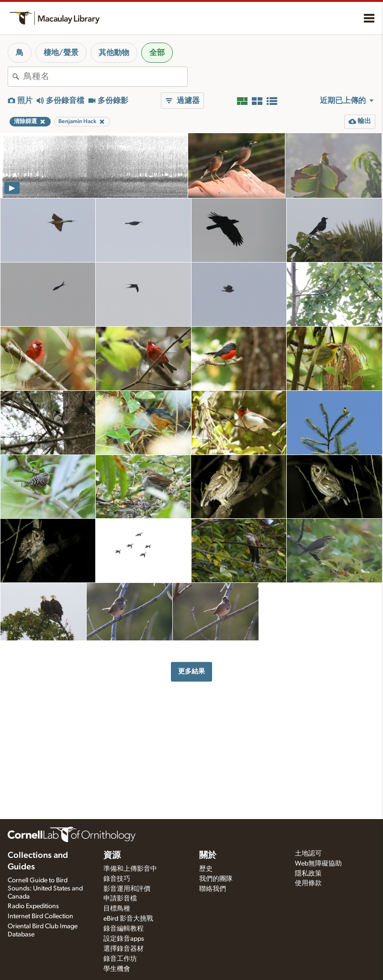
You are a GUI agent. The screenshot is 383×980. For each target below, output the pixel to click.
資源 (112, 855)
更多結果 (191, 671)
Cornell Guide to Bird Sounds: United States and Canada (45, 889)
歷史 (206, 869)
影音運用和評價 (127, 889)
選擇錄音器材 (124, 949)
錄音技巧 (117, 879)
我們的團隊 (216, 879)
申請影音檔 (120, 899)
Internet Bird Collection (40, 916)
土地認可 (308, 854)
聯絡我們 (213, 889)
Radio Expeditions (33, 906)
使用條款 (308, 883)
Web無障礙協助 (318, 864)
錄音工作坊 (120, 959)
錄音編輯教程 (124, 929)
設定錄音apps (124, 939)
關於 (208, 855)
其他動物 (114, 53)
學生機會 (117, 969)
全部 (157, 53)
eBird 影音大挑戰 (128, 919)
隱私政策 (308, 874)
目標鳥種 (117, 909)
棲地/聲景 (61, 53)
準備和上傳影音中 (130, 869)
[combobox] (105, 77)
